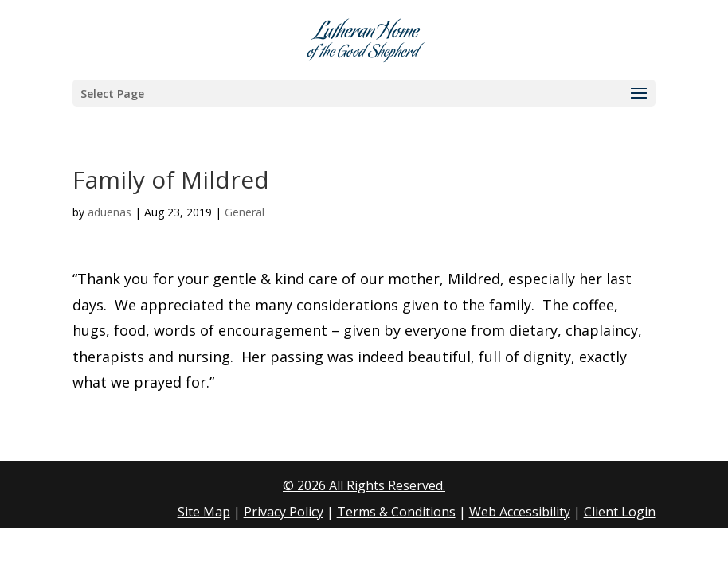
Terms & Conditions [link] (396, 512)
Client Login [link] (620, 512)
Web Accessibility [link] (520, 512)
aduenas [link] (110, 212)
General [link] (245, 212)
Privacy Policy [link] (284, 512)
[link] (366, 38)
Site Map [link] (204, 512)
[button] (364, 93)
